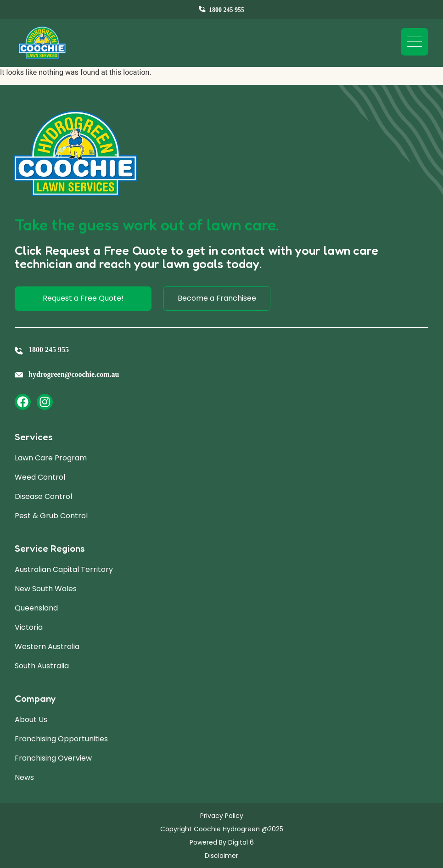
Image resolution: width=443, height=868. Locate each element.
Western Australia (47, 647)
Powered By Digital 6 (222, 842)
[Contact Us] (221, 10)
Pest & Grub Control (51, 516)
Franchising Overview (53, 758)
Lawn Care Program (51, 458)
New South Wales (46, 589)
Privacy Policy (222, 816)
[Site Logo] (42, 43)
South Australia (42, 666)
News (24, 777)
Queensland (36, 608)
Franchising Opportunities (61, 739)
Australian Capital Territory (64, 569)
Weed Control (40, 477)
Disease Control (43, 496)
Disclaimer (221, 856)
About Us (31, 720)
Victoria (29, 627)
